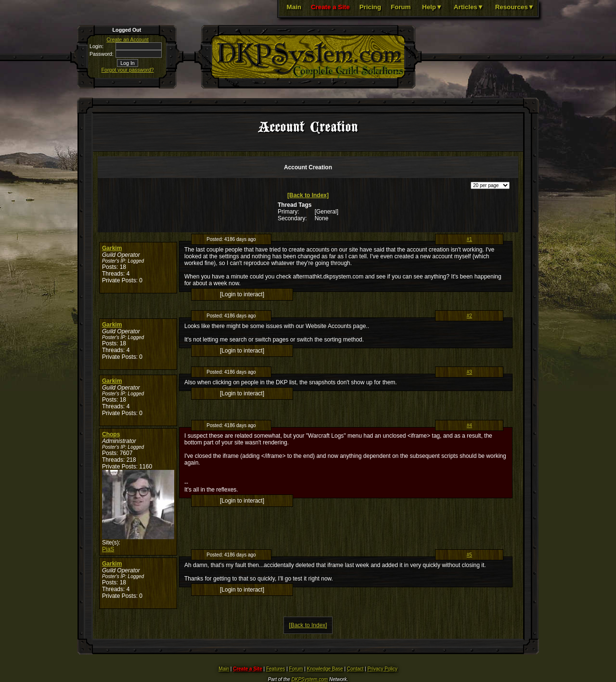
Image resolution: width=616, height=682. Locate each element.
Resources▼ (515, 7)
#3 (469, 372)
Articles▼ (469, 7)
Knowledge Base (325, 669)
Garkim (112, 248)
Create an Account (128, 39)
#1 (469, 239)
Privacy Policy (382, 669)
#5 (469, 555)
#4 (469, 425)
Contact (355, 669)
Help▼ (432, 7)
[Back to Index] (308, 195)
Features (276, 669)
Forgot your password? (128, 70)
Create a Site (330, 7)
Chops (111, 434)
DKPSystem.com (310, 679)
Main (294, 7)
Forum (401, 7)
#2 (469, 316)
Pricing (370, 7)
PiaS (108, 549)
